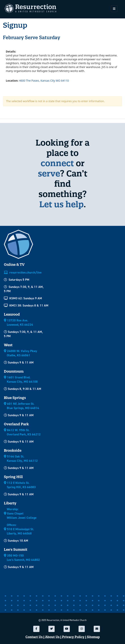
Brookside (13, 450)
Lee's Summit (16, 549)
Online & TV (14, 265)
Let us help (61, 204)
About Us (52, 637)
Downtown (14, 371)
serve (49, 173)
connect (57, 163)
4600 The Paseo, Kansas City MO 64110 (44, 81)
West (8, 345)
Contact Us (34, 637)
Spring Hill (13, 477)
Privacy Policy (73, 637)
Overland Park (16, 424)
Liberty (10, 503)
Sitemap (93, 637)
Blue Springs (15, 398)
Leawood (12, 314)
